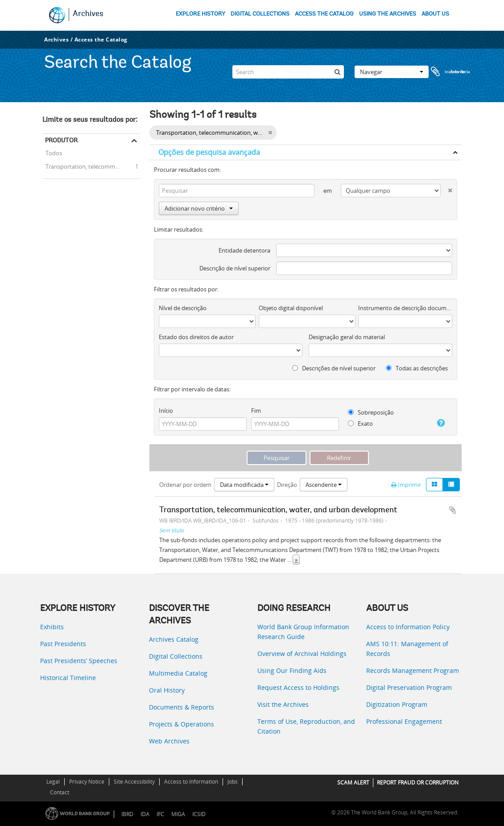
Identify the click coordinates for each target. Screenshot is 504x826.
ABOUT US (435, 14)
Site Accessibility (134, 782)
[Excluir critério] (446, 189)
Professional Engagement (404, 721)
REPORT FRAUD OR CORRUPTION (418, 782)
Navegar (392, 64)
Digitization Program (397, 704)
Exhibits (52, 627)
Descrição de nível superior (235, 268)
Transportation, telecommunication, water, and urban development (91, 166)
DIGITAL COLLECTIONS (260, 14)
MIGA (178, 814)
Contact (60, 792)
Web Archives (169, 741)
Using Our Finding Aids (292, 670)
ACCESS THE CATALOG (324, 14)
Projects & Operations (182, 724)
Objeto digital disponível (291, 308)
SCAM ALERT (353, 782)
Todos (54, 154)
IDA (145, 814)
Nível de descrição (183, 308)
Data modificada (244, 485)
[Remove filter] (270, 133)
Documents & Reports (182, 707)
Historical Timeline (68, 678)
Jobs (233, 782)
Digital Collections (176, 656)
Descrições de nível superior (334, 368)
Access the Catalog (101, 39)
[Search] (288, 64)
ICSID (199, 814)
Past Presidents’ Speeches (79, 661)
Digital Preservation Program (409, 687)
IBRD (127, 814)
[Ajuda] (438, 423)
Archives (88, 14)
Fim (256, 411)
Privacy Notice (87, 782)
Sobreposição (371, 412)
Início (166, 411)
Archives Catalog (174, 639)
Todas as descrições (417, 368)
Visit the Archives (283, 704)
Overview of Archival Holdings (302, 654)
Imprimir (406, 485)
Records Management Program (413, 670)
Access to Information (191, 782)
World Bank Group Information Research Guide (303, 632)
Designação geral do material (347, 337)
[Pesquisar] (337, 64)
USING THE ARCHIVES (388, 14)
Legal (53, 782)
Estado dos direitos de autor (196, 337)
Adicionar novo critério (199, 208)
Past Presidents (63, 644)
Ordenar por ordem (185, 485)
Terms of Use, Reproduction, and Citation (306, 726)
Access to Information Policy (408, 627)
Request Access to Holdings (298, 687)
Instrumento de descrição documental (405, 308)
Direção (287, 485)
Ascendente (324, 485)
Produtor (61, 140)
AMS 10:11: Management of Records (407, 649)
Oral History (167, 690)
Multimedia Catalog (178, 673)
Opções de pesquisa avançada (209, 152)
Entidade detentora (244, 250)
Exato (360, 423)
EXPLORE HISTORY (200, 14)
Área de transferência (450, 64)
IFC (160, 814)
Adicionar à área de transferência (453, 510)
